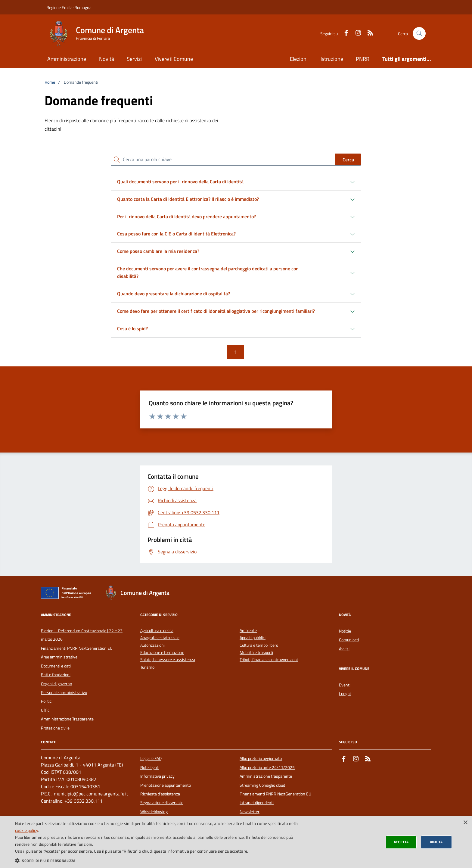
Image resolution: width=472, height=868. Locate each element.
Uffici (46, 710)
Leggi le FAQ (151, 758)
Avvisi (344, 649)
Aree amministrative (59, 657)
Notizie (345, 631)
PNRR (363, 59)
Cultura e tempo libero (259, 645)
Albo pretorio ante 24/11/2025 (267, 767)
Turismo (147, 667)
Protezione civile (55, 728)
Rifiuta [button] (436, 842)
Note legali (149, 767)
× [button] (465, 823)
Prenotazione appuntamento (166, 785)
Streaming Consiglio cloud (262, 785)
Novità (107, 59)
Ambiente (248, 631)
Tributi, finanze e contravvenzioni (269, 660)
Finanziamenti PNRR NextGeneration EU (77, 648)
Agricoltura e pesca (157, 631)
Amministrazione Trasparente (67, 719)
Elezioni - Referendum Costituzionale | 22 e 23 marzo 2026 (82, 635)
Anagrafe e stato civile (160, 638)
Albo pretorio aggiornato (261, 758)
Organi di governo (56, 684)
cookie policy (27, 830)
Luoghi (345, 694)
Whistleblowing (154, 812)
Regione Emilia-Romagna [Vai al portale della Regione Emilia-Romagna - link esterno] (69, 7)
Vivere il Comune (174, 59)
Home (50, 82)
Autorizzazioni (152, 645)
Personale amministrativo (64, 692)
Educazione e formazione (162, 653)
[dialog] (236, 842)
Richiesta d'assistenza (160, 794)
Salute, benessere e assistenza (168, 660)
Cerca (348, 160)
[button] (158, 860)
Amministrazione (67, 59)
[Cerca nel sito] (419, 34)
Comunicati (349, 640)
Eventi (345, 685)
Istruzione (332, 59)
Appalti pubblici (253, 638)
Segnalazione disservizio (162, 803)
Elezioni (299, 59)
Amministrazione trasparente (266, 776)
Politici (47, 701)
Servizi (134, 59)
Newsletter (250, 812)
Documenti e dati (56, 666)
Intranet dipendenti (257, 803)
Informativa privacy (157, 776)
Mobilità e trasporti (256, 653)
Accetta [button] (401, 842)
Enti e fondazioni (56, 675)
